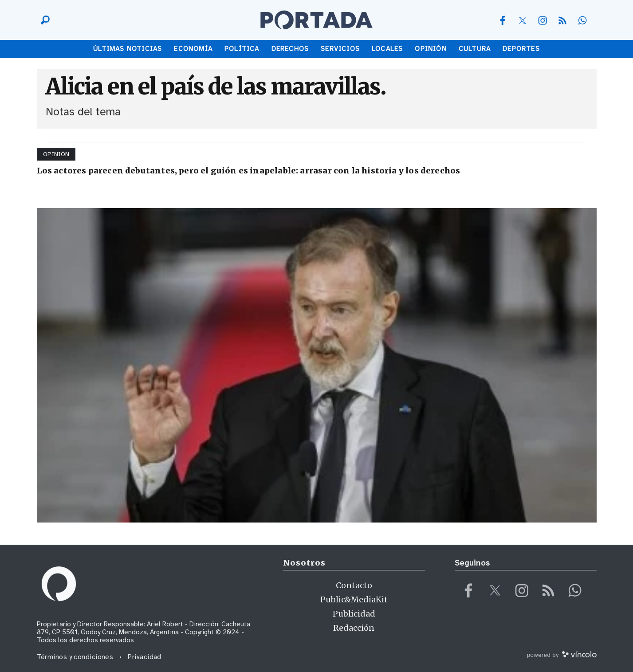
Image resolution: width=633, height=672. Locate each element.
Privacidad (145, 657)
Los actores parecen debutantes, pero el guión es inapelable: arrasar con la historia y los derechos (249, 171)
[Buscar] (43, 20)
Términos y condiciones (75, 657)
